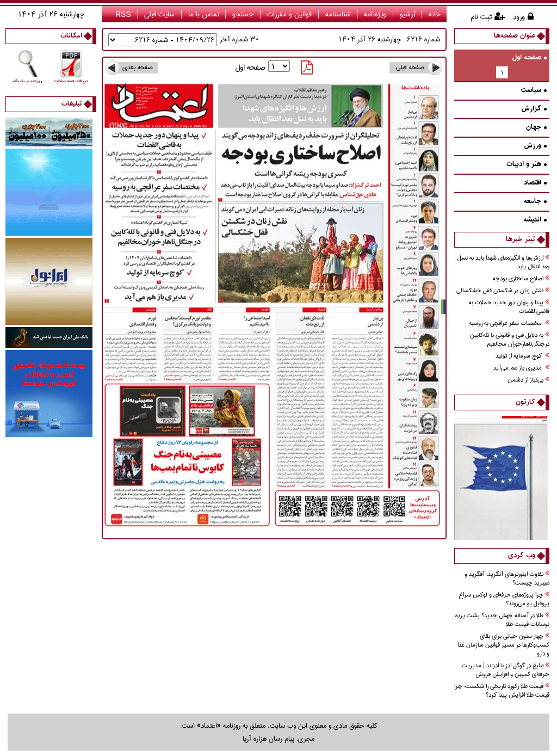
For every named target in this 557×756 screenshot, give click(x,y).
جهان (536, 128)
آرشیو (408, 14)
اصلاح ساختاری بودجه (521, 279)
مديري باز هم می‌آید (521, 368)
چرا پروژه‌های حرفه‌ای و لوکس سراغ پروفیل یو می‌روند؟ (504, 600)
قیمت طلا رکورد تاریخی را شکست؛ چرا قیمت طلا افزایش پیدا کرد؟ (502, 691)
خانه (435, 14)
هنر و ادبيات (527, 165)
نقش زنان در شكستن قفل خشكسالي (503, 291)
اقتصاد (535, 183)
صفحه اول (529, 58)
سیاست (534, 91)
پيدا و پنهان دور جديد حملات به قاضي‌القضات (509, 307)
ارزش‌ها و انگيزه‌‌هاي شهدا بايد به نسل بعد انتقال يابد (503, 263)
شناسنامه (338, 14)
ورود (519, 17)
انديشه (535, 220)
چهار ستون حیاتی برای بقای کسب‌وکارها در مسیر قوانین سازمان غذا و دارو (503, 645)
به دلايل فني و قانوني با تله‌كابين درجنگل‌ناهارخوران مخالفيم (510, 340)
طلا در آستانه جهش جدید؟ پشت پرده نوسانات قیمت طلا (502, 620)
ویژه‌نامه (375, 14)
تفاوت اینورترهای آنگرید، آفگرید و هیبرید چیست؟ (507, 579)
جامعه (535, 202)
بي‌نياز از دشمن (528, 380)
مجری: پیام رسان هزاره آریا (278, 739)
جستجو (243, 14)
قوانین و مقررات (289, 14)
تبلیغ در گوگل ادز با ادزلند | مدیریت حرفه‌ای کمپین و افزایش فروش (506, 670)
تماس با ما (204, 14)
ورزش (535, 146)
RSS (123, 14)
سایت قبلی (159, 14)
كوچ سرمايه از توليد (522, 356)
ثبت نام (481, 17)
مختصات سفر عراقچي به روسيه (509, 324)
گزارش (534, 109)
